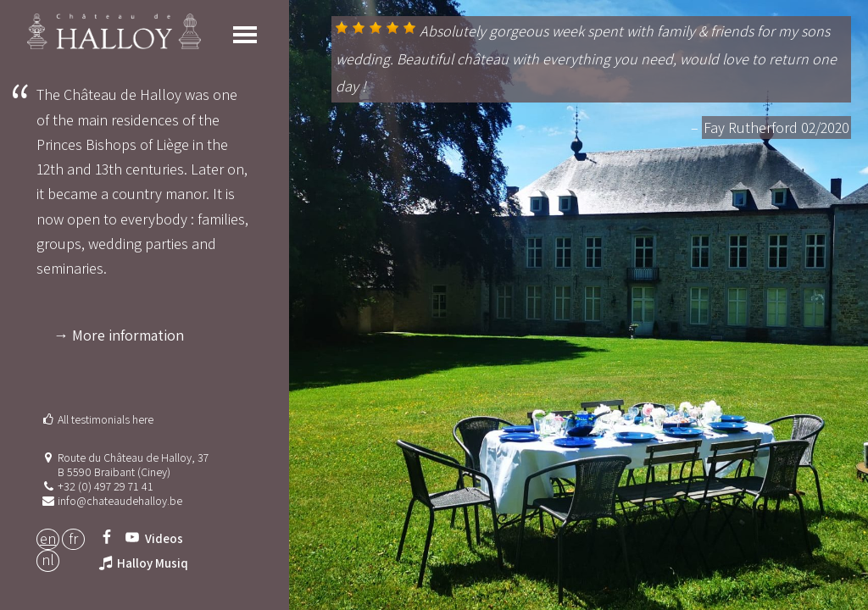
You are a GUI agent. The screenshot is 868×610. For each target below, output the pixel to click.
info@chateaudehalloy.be (120, 501)
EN (48, 538)
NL (48, 560)
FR (73, 538)
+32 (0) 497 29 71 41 (106, 486)
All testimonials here (106, 419)
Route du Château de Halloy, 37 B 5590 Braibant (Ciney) (133, 465)
